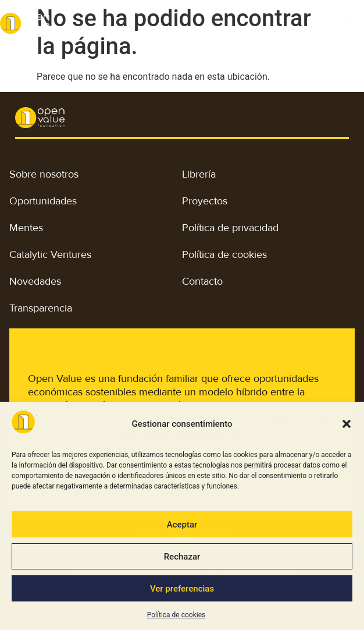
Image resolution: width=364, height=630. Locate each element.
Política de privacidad (230, 228)
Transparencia (41, 308)
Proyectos (205, 201)
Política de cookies (176, 615)
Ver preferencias (182, 589)
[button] (347, 424)
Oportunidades (43, 201)
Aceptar (182, 525)
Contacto (202, 281)
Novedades (35, 281)
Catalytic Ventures (50, 254)
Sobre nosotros (44, 174)
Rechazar (182, 557)
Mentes (26, 228)
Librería (199, 174)
